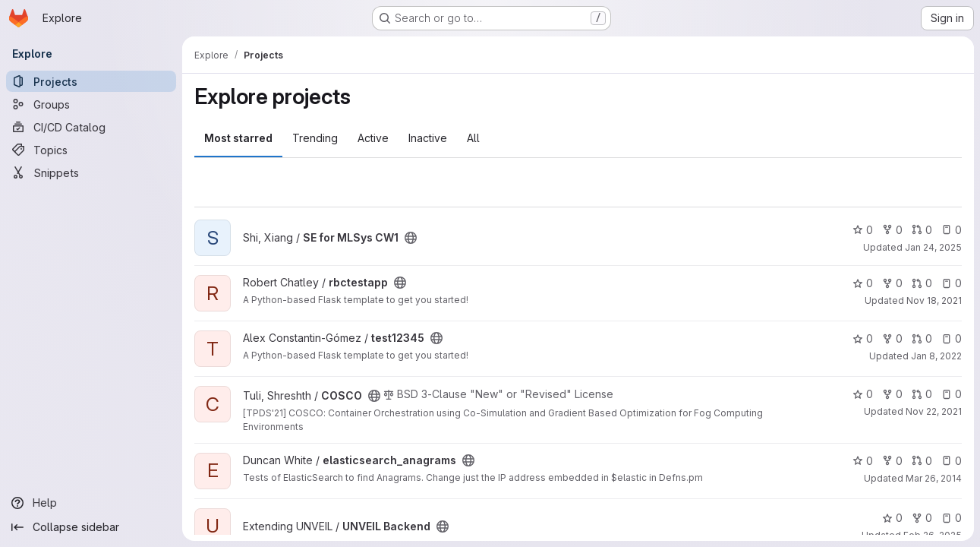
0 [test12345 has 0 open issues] (952, 338)
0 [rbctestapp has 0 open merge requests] (922, 283)
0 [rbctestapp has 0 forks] (892, 283)
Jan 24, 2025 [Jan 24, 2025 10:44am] (933, 247)
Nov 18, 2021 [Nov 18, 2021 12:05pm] (934, 300)
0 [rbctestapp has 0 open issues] (952, 283)
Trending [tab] (315, 138)
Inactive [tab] (428, 138)
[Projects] (91, 81)
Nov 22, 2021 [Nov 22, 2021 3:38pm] (934, 411)
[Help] (91, 503)
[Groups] (91, 104)
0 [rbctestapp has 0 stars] (863, 283)
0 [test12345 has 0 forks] (892, 338)
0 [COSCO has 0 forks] (892, 394)
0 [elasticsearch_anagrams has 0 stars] (863, 461)
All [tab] (473, 138)
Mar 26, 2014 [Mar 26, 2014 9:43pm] (934, 478)
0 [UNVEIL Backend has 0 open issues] (952, 518)
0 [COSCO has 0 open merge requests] (922, 394)
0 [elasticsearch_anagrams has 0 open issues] (952, 461)
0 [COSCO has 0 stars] (863, 394)
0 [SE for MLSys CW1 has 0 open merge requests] (922, 230)
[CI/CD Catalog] (91, 127)
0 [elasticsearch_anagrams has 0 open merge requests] (922, 461)
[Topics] (91, 150)
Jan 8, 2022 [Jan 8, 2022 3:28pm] (936, 356)
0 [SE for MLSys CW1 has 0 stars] (863, 230)
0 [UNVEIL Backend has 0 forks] (922, 518)
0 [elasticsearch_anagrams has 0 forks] (892, 461)
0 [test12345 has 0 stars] (863, 338)
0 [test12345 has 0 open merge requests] (922, 338)
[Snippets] (91, 172)
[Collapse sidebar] (91, 527)
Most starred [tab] (238, 138)
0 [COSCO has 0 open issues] (952, 394)
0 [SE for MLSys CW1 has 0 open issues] (952, 230)
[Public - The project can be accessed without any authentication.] (411, 238)
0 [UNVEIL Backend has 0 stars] (892, 518)
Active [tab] (373, 138)
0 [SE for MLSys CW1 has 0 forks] (892, 230)
